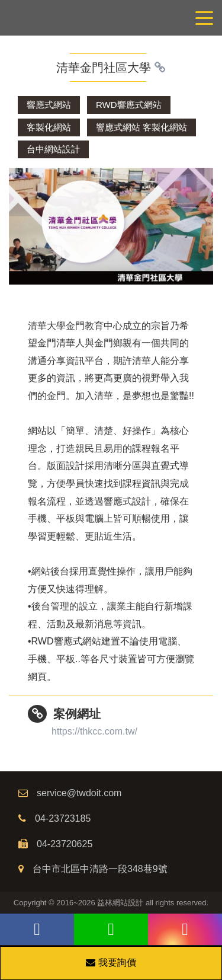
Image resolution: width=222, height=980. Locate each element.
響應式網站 (49, 105)
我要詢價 (111, 963)
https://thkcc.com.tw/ (94, 731)
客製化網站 (49, 127)
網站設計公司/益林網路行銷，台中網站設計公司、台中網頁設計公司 (111, 18)
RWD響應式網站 (129, 105)
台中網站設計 (53, 149)
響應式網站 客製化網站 (141, 127)
